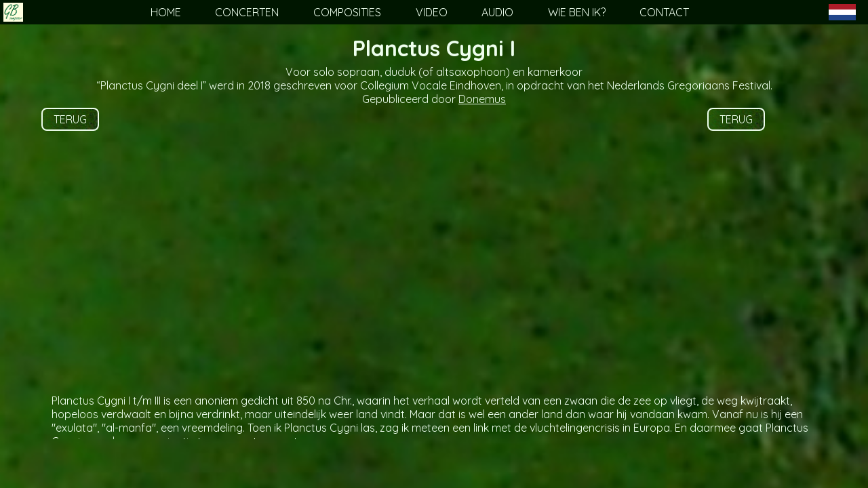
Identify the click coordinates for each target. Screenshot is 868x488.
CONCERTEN (247, 12)
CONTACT (664, 12)
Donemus (482, 99)
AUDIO (497, 12)
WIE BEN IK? (577, 12)
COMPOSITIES (347, 12)
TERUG (70, 119)
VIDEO (432, 12)
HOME (166, 12)
